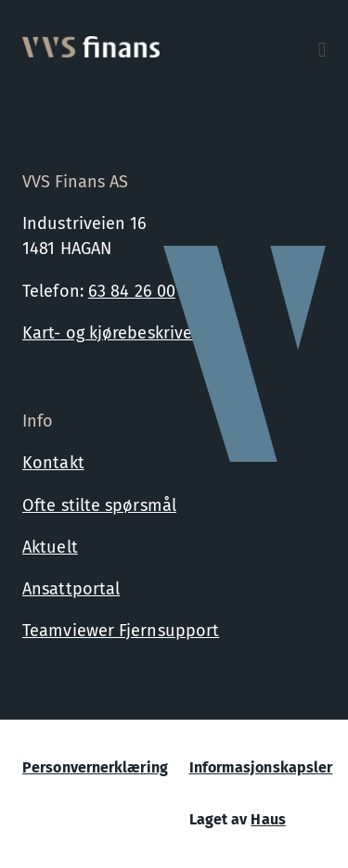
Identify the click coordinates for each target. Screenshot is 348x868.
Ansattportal (71, 589)
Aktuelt (50, 547)
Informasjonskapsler (261, 767)
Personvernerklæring (95, 767)
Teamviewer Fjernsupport (121, 631)
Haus (268, 819)
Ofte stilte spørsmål (99, 505)
